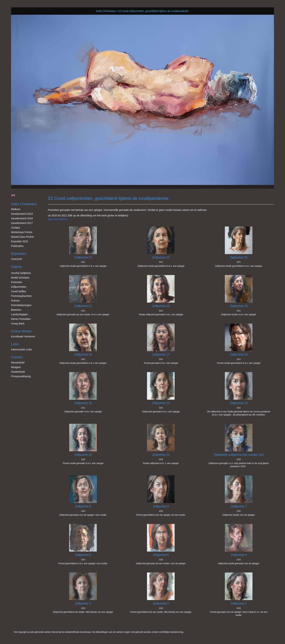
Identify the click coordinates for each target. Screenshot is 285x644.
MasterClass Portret (22, 237)
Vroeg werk (18, 324)
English (13, 195)
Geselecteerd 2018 (22, 218)
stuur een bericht (57, 219)
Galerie (16, 267)
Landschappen (20, 314)
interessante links (22, 349)
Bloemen (16, 310)
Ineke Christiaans (106, 11)
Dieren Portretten (21, 319)
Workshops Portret (22, 232)
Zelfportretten (19, 287)
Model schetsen (20, 278)
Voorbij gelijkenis (21, 273)
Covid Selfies (19, 291)
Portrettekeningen (21, 305)
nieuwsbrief (18, 363)
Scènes (15, 301)
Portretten (17, 282)
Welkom (16, 209)
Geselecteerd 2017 (22, 223)
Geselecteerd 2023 (22, 214)
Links (15, 344)
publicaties (17, 246)
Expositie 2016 (20, 241)
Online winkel (21, 331)
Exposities (19, 254)
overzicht (16, 259)
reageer (16, 367)
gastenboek (18, 372)
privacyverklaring (21, 376)
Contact (15, 228)
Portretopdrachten (21, 296)
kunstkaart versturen (23, 336)
